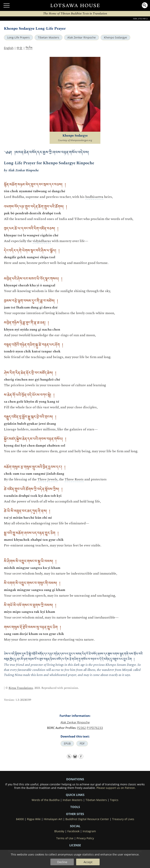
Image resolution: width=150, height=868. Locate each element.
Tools (75, 807)
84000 (20, 819)
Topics (114, 800)
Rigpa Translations (21, 688)
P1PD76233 (95, 728)
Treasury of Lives (123, 819)
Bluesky (59, 831)
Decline (62, 862)
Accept (88, 862)
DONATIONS (75, 779)
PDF (82, 744)
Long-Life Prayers (18, 38)
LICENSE (75, 845)
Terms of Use (65, 838)
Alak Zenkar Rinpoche (82, 38)
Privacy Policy (85, 838)
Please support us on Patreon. (116, 788)
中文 (20, 48)
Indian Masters (73, 800)
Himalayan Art (53, 819)
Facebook (73, 831)
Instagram (89, 831)
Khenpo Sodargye (115, 38)
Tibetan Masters (49, 38)
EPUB (67, 744)
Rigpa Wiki (34, 819)
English (9, 48)
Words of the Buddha (46, 800)
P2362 (82, 728)
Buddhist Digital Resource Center (87, 819)
